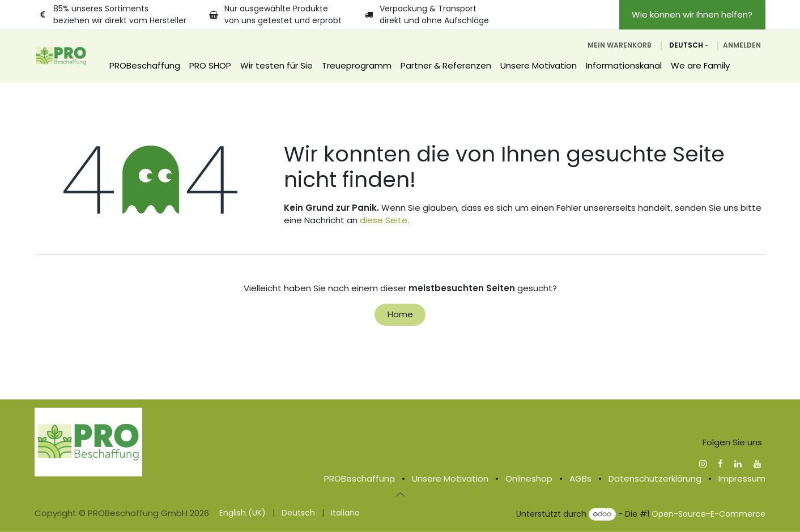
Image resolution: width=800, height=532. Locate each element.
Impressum (742, 478)
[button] (400, 494)
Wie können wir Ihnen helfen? (692, 14)
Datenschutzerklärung (655, 478)
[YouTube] (757, 463)
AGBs (580, 478)
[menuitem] (145, 66)
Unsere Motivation (450, 478)
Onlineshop (529, 478)
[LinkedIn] (738, 463)
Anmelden (742, 45)
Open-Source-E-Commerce (708, 514)
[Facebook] (720, 463)
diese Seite (384, 220)
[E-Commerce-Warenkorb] (620, 45)
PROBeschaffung (359, 478)
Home (400, 314)
